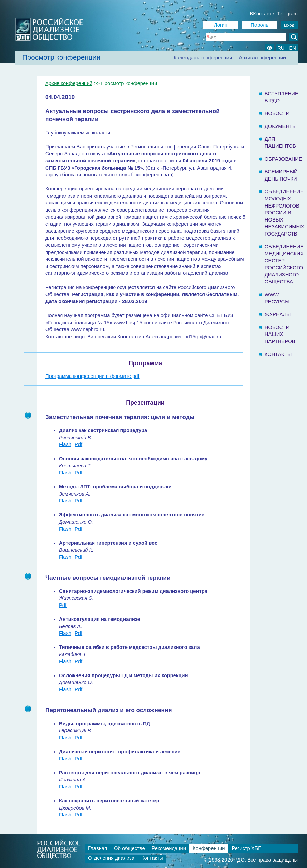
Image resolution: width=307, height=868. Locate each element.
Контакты (278, 354)
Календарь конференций (203, 58)
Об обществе (129, 848)
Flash (65, 444)
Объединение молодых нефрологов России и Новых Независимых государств (284, 213)
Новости (277, 113)
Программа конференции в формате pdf (92, 376)
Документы (281, 126)
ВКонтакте (262, 14)
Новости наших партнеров (280, 334)
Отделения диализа (111, 858)
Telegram (287, 14)
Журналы (278, 314)
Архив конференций (262, 58)
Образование (283, 159)
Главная (98, 848)
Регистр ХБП (246, 848)
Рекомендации (169, 848)
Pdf (78, 444)
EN (293, 48)
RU (281, 48)
